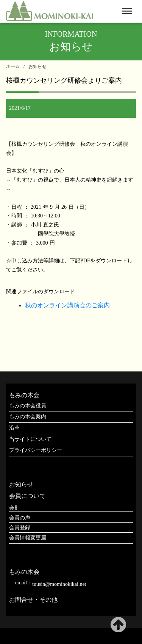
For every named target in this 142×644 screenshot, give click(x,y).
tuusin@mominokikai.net (59, 584)
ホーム (13, 66)
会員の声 (20, 518)
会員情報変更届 (28, 538)
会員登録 (20, 528)
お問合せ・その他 (33, 600)
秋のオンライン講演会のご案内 (67, 305)
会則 (14, 508)
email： (24, 583)
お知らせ (37, 66)
